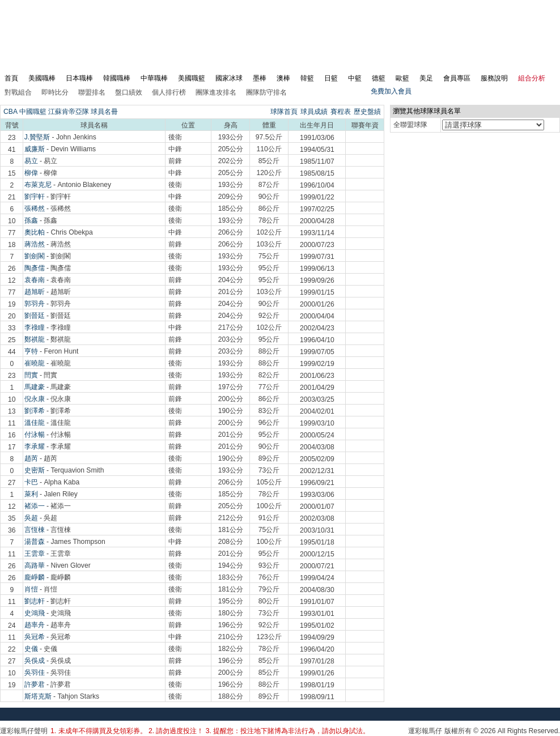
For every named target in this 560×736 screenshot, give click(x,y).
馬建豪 (35, 387)
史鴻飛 (35, 613)
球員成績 (314, 112)
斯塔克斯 (38, 696)
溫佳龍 (35, 423)
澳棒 (283, 78)
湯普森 (35, 542)
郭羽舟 (35, 304)
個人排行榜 (169, 92)
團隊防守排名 (266, 92)
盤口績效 (129, 92)
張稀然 (35, 209)
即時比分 (55, 92)
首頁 (11, 78)
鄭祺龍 (35, 339)
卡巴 (31, 482)
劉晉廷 (35, 316)
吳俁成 (35, 661)
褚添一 (35, 506)
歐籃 (402, 78)
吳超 (31, 518)
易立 (31, 161)
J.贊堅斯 (37, 137)
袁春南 (35, 280)
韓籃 (307, 78)
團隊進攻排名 (216, 92)
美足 (426, 78)
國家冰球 (229, 78)
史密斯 (35, 470)
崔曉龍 (35, 363)
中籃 (355, 78)
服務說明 (494, 78)
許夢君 (35, 684)
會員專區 (457, 78)
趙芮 (31, 458)
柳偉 (31, 173)
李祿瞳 (35, 327)
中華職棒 (154, 78)
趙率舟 (35, 625)
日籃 (331, 78)
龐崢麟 (35, 577)
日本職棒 (79, 78)
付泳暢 (35, 435)
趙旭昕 (35, 292)
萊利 (31, 494)
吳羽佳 (35, 673)
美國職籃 (192, 78)
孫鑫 (31, 220)
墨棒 (260, 78)
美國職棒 (42, 78)
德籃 (379, 78)
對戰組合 (18, 92)
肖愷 (31, 589)
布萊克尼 (38, 185)
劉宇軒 (35, 197)
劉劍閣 (35, 256)
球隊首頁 (284, 112)
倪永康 (35, 399)
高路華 (35, 565)
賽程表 (341, 112)
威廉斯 (35, 149)
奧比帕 (35, 232)
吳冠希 (35, 637)
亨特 (31, 351)
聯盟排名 (92, 92)
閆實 (31, 375)
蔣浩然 (35, 244)
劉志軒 (35, 601)
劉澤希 (35, 411)
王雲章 (35, 554)
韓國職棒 (117, 78)
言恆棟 (35, 530)
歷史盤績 (367, 112)
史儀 (31, 649)
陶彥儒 (35, 268)
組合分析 (532, 78)
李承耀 (35, 446)
